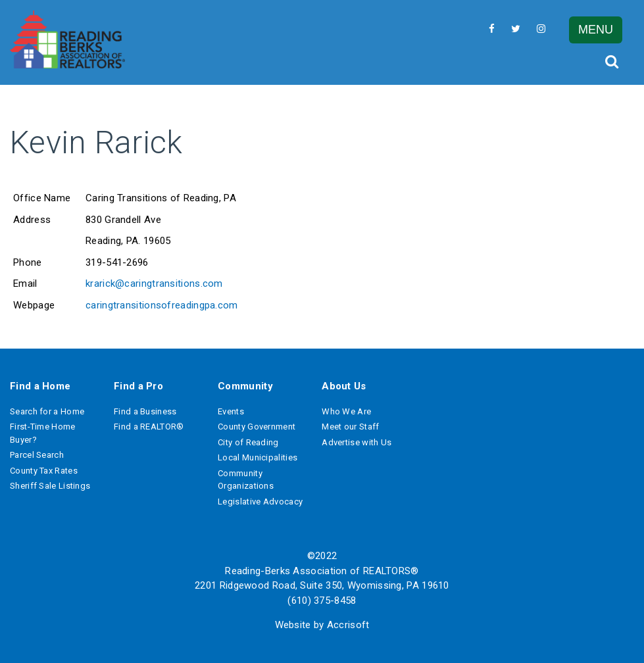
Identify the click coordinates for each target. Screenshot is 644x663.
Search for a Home (47, 411)
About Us (344, 386)
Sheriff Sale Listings (50, 486)
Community (245, 386)
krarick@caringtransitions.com (154, 283)
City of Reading (248, 442)
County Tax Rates (44, 471)
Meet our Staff (350, 427)
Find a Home (40, 386)
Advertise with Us (357, 442)
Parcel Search (37, 455)
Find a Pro (138, 386)
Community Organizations (246, 480)
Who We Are (346, 411)
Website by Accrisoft (322, 625)
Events (231, 411)
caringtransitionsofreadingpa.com (162, 305)
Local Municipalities (258, 457)
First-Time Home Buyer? (43, 433)
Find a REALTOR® (149, 427)
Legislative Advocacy (260, 502)
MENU (596, 30)
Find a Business (145, 411)
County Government (257, 427)
